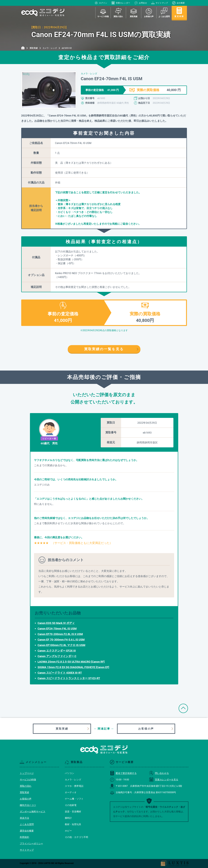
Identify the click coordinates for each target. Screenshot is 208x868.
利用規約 (24, 837)
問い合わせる (159, 773)
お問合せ (141, 3)
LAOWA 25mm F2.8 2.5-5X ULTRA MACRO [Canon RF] (71, 662)
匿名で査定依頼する (123, 773)
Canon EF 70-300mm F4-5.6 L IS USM (61, 640)
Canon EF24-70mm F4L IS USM (57, 629)
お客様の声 (146, 729)
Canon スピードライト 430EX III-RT (60, 673)
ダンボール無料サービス (33, 812)
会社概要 (178, 3)
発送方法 (24, 818)
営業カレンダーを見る (164, 780)
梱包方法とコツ (28, 805)
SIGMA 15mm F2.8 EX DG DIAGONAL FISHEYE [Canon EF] (73, 667)
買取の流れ (26, 786)
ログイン (101, 3)
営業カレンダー (121, 3)
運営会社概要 (27, 831)
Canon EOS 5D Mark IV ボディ (56, 623)
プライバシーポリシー (31, 844)
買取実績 (62, 729)
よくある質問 (27, 824)
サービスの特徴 (28, 780)
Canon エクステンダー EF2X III (57, 651)
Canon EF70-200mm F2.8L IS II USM (60, 634)
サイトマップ (160, 3)
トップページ (27, 773)
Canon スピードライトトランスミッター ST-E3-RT (69, 678)
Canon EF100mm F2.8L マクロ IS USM (61, 645)
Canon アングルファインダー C (57, 656)
